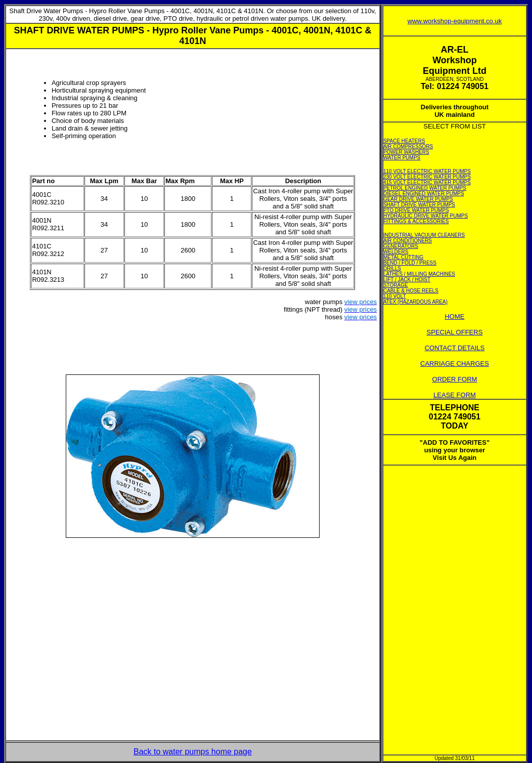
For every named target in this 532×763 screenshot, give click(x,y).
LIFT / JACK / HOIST (407, 280)
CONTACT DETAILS (455, 348)
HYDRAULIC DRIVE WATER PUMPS (426, 216)
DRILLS (392, 268)
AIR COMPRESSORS (408, 146)
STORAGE (396, 285)
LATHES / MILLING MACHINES (419, 274)
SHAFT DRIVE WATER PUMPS (419, 205)
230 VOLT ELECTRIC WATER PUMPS (427, 177)
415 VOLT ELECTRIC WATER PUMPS (427, 182)
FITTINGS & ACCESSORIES (416, 221)
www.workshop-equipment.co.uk (455, 21)
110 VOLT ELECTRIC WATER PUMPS (427, 171)
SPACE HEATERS (404, 141)
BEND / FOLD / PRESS (410, 263)
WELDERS (396, 252)
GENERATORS (401, 246)
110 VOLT (395, 296)
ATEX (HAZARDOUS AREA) (415, 302)
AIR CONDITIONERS (408, 241)
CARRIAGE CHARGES (455, 364)
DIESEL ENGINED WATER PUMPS (424, 194)
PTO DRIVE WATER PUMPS (416, 210)
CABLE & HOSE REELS (411, 291)
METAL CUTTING (403, 257)
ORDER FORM (455, 379)
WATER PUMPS (402, 158)
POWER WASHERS (406, 152)
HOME (454, 316)
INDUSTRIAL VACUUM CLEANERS (424, 235)
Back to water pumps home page (193, 752)
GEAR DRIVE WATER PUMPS (418, 199)
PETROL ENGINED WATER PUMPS (425, 188)
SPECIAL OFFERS (455, 332)
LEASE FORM (455, 395)
